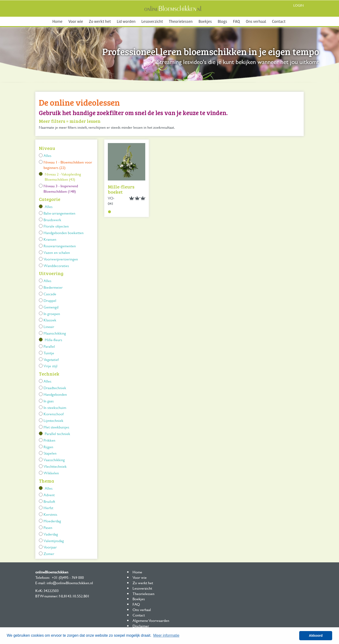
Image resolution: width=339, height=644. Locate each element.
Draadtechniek (55, 388)
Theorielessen (181, 21)
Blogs (222, 21)
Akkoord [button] (316, 636)
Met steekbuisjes (56, 427)
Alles (47, 155)
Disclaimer (141, 626)
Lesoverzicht (152, 21)
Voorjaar (50, 547)
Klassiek (50, 320)
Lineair (49, 326)
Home (57, 21)
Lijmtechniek (53, 420)
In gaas (49, 401)
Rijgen (48, 447)
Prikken (49, 440)
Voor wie (76, 21)
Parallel (49, 346)
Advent (49, 495)
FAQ (236, 21)
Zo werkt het (100, 21)
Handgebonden (55, 394)
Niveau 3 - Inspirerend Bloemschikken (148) (61, 188)
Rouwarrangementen (60, 246)
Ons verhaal (256, 21)
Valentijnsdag (54, 541)
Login (299, 5)
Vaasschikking (54, 460)
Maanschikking (55, 333)
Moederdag (52, 521)
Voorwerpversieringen (61, 259)
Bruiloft (49, 501)
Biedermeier (53, 287)
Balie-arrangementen (59, 213)
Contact (279, 21)
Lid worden (126, 21)
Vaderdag (51, 534)
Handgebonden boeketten (64, 233)
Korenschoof (54, 414)
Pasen (48, 527)
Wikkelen (51, 473)
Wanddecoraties (56, 266)
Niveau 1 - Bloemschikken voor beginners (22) (68, 165)
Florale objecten (56, 226)
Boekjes (205, 21)
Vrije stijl (50, 366)
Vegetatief (51, 359)
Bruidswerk (52, 220)
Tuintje (49, 353)
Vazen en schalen (57, 252)
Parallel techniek (57, 434)
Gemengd (51, 307)
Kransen (50, 239)
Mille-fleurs (53, 340)
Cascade (50, 294)
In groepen (52, 314)
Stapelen (50, 453)
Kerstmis (50, 514)
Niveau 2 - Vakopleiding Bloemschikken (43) (63, 177)
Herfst (48, 508)
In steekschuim (55, 407)
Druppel (50, 300)
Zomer (49, 554)
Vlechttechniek (55, 466)
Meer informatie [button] (166, 635)
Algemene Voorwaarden (151, 620)
